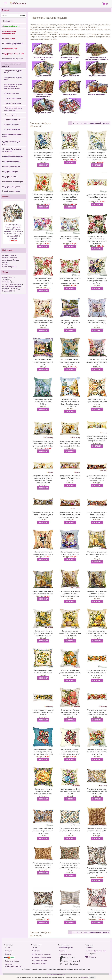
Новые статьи (7, 277)
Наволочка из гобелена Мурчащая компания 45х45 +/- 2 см (97, 402)
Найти (23, 16)
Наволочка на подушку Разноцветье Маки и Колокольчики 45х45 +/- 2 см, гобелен (70, 198)
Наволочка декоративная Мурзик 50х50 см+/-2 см (70, 553)
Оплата (8, 954)
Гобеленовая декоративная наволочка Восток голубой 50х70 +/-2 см (97, 791)
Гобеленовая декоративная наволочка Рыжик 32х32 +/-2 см (97, 554)
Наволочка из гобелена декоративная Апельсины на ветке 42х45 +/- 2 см (70, 673)
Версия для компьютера (56, 974)
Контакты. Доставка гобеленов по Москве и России (11, 260)
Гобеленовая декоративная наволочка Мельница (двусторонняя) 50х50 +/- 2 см (97, 872)
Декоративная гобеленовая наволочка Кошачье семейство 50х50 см (97, 594)
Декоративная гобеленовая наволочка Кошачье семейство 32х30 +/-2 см (70, 594)
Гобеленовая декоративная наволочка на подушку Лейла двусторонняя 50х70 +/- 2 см (70, 866)
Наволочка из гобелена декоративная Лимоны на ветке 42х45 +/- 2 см (43, 633)
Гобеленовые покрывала (13, 59)
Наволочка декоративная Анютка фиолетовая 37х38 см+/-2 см (97, 281)
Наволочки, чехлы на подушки (11, 65)
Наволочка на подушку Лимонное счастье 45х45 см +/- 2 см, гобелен (97, 633)
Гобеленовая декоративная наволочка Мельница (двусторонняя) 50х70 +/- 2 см (43, 913)
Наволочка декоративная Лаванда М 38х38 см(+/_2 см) (97, 323)
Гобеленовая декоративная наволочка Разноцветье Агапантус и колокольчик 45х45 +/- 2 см (43, 156)
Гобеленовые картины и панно (12, 135)
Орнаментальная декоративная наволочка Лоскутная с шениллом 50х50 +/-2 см (97, 913)
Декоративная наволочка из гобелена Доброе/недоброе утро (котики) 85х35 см (97, 438)
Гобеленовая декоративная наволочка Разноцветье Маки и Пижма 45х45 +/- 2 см (43, 198)
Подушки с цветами (11, 93)
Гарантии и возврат (9, 255)
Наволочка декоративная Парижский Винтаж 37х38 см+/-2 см (43, 323)
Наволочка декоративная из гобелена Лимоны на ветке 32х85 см (43, 712)
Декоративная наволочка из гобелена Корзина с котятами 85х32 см (97, 515)
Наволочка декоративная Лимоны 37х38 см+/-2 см (43, 672)
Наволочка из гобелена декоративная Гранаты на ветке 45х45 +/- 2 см (70, 712)
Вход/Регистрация (66, 948)
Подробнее (85, 978)
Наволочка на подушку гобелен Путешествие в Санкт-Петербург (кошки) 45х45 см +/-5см (70, 403)
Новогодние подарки (11, 167)
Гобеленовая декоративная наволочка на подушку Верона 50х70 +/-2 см (43, 865)
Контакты (90, 948)
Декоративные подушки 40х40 (13, 72)
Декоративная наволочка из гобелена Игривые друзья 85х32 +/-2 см (43, 515)
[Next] (81, 123)
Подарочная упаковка (11, 161)
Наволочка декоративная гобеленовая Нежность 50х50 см (43, 402)
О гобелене (7, 282)
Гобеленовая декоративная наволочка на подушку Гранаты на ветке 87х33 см (97, 712)
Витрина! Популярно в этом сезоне (12, 150)
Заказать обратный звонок (96, 951)
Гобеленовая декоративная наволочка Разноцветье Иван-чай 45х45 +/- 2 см (70, 155)
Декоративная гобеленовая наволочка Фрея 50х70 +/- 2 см (70, 831)
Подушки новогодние (12, 129)
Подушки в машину (11, 125)
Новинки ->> (8, 21)
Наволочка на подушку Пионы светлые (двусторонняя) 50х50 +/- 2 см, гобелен (43, 282)
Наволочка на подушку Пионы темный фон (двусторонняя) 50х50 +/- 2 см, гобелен (97, 240)
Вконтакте (90, 957)
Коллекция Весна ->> (11, 26)
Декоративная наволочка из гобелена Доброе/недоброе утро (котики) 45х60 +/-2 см (43, 444)
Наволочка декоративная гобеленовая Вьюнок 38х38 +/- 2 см (70, 362)
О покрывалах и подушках (12, 286)
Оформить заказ (65, 954)
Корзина (62, 951)
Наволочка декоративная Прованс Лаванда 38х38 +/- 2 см (43, 362)
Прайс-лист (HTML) (9, 267)
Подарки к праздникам (12, 187)
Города (5, 265)
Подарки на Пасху (10, 177)
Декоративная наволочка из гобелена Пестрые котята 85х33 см (70, 478)
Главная (5, 10)
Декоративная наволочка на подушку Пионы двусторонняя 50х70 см (70, 281)
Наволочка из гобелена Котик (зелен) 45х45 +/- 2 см (43, 553)
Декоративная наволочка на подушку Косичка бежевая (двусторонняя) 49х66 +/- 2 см (70, 913)
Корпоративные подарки (13, 156)
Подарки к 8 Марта (10, 172)
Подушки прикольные (12, 120)
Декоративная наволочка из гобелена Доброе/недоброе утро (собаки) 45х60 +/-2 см (70, 444)
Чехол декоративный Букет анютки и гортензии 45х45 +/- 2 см (70, 791)
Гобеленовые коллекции (13, 182)
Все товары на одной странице (97, 123)
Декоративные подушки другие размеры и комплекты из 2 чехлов (13, 87)
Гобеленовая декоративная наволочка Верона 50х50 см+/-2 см (97, 831)
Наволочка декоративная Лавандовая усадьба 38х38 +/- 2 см (70, 323)
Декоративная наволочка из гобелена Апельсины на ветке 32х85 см (97, 673)
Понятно (92, 978)
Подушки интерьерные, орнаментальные (13, 109)
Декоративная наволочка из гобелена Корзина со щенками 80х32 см (97, 478)
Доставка (9, 951)
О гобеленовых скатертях (12, 284)
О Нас (7, 948)
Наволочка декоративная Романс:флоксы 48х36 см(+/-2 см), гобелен (43, 239)
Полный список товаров (11, 191)
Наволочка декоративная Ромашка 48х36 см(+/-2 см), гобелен (70, 239)
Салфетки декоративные (13, 44)
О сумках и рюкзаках (10, 289)
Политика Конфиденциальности (13, 965)
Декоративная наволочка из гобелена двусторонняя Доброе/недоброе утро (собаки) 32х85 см (43, 479)
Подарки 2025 (7, 291)
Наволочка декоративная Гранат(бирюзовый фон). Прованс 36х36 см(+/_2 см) (43, 752)
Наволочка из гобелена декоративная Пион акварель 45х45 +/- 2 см (43, 791)
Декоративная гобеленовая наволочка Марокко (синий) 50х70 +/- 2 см (43, 831)
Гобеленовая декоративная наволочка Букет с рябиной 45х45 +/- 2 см (97, 752)
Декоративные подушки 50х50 (13, 79)
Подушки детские (11, 115)
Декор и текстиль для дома (11, 143)
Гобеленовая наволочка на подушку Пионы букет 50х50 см (97, 362)
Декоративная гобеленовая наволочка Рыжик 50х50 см (43, 593)
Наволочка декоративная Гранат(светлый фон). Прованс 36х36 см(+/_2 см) (70, 752)
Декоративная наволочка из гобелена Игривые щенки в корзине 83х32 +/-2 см (70, 515)
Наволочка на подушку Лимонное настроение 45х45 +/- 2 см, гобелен (70, 633)
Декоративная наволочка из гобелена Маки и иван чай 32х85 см (97, 197)
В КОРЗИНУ (43, 165)
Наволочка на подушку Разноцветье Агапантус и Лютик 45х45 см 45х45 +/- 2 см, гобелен (97, 156)
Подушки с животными (13, 103)
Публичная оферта (39, 964)
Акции (5, 280)
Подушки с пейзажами (12, 98)
